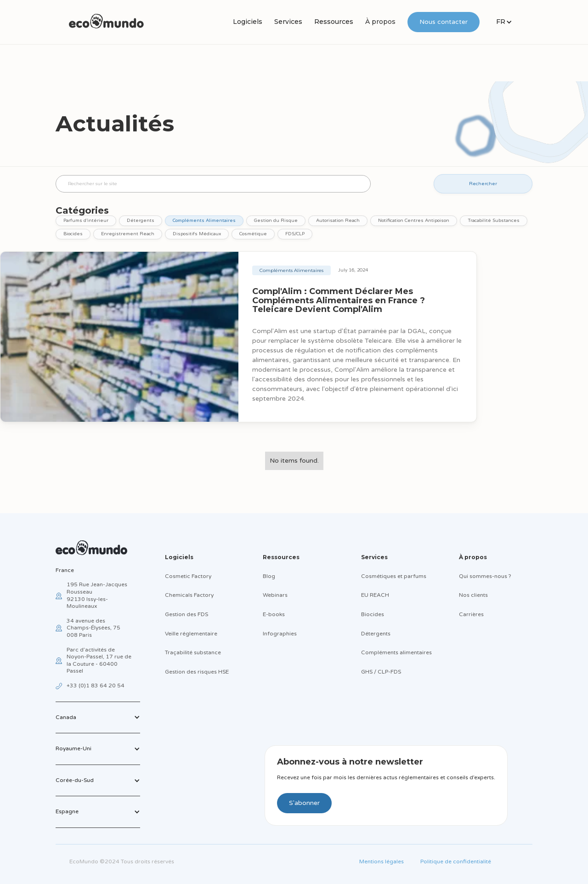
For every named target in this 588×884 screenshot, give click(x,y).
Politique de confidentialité (456, 861)
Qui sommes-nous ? (485, 576)
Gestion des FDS (187, 614)
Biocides (373, 614)
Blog (269, 576)
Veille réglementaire (191, 634)
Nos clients (473, 595)
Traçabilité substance (193, 652)
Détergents (376, 634)
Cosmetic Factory (188, 576)
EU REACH (375, 595)
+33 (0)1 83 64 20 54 (96, 686)
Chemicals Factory (189, 595)
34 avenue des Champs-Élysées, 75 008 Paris (93, 628)
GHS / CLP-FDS (381, 672)
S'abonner (304, 803)
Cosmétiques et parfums (394, 576)
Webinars (275, 595)
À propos (380, 22)
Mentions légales (382, 861)
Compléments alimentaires (396, 652)
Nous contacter (444, 22)
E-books (274, 614)
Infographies (280, 634)
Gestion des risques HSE (197, 672)
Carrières (471, 614)
